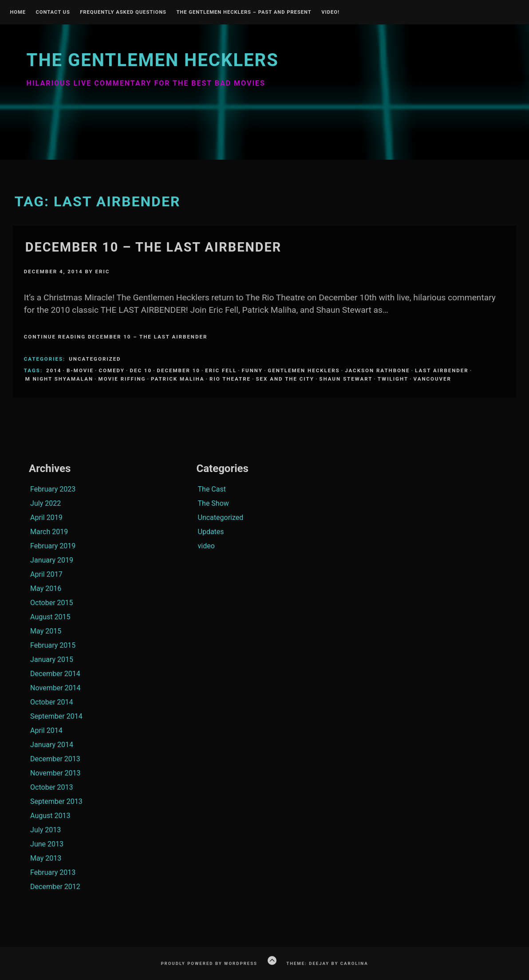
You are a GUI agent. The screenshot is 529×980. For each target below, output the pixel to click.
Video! (330, 12)
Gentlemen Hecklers (304, 370)
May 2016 (46, 588)
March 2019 (49, 532)
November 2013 (55, 773)
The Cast (212, 489)
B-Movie (80, 370)
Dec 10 (141, 370)
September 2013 (56, 801)
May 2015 (46, 631)
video (206, 546)
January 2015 (52, 659)
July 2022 (45, 503)
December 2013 (55, 759)
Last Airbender (442, 370)
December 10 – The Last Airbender (153, 247)
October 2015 (51, 603)
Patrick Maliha (178, 379)
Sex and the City (285, 379)
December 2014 (55, 674)
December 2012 (55, 887)
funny (252, 370)
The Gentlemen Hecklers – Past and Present (244, 12)
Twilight (393, 379)
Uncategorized (95, 359)
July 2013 (45, 830)
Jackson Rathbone (377, 370)
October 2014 (51, 702)
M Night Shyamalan (59, 379)
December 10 (179, 370)
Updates (211, 532)
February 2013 (53, 872)
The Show (213, 503)
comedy (112, 370)
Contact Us (53, 12)
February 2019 (53, 546)
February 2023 (53, 489)
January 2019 (52, 560)
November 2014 (55, 688)
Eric (103, 272)
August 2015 (50, 617)
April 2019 (46, 518)
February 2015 (53, 645)
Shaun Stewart (346, 379)
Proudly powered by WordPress (209, 963)
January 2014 (52, 745)
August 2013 (50, 816)
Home (18, 12)
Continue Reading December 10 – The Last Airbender (116, 337)
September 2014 (56, 716)
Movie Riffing (122, 379)
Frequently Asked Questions (123, 12)
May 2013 (46, 858)
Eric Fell (221, 370)
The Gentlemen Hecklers (153, 60)
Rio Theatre (230, 379)
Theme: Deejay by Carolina (327, 963)
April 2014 (46, 730)
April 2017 (46, 574)
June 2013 (47, 844)
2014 (54, 370)
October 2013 (51, 787)
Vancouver (432, 379)
